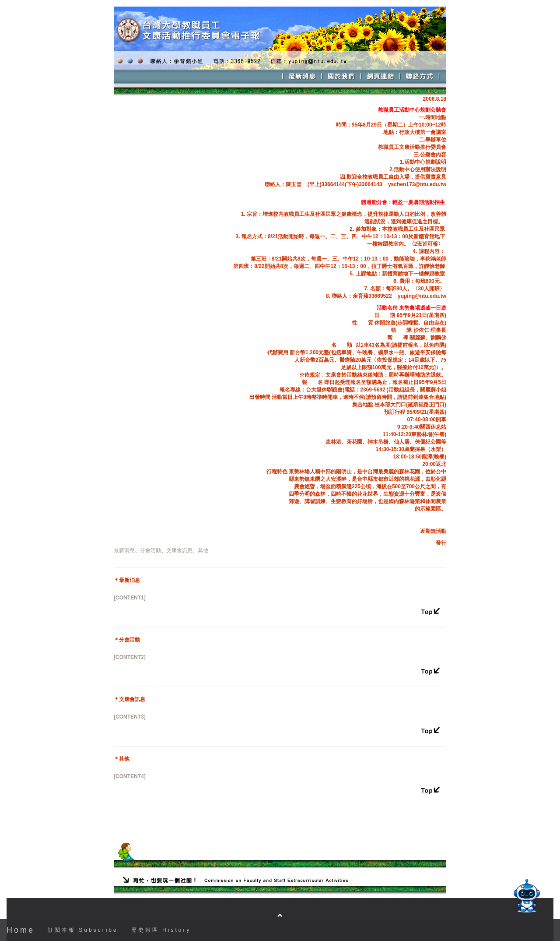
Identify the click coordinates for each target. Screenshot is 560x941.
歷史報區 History (161, 930)
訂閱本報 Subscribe (83, 930)
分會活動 (150, 550)
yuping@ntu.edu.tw (422, 296)
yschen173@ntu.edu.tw (417, 184)
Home (21, 930)
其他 (203, 550)
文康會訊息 (179, 550)
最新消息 (124, 550)
